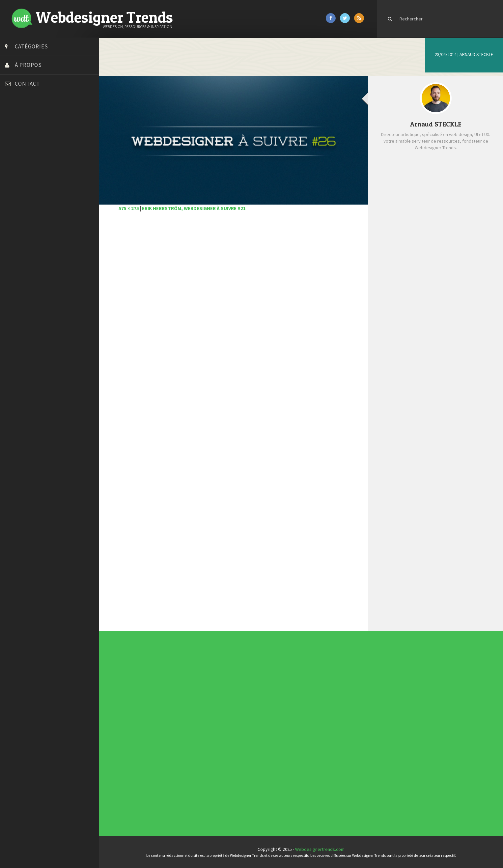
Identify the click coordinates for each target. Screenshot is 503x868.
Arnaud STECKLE (476, 54)
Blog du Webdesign (26, 129)
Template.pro (20, 237)
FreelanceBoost (22, 204)
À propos (28, 65)
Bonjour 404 (18, 138)
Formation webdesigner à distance (41, 195)
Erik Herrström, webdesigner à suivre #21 (194, 208)
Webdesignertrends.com (320, 849)
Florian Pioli (18, 187)
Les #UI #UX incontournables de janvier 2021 (445, 224)
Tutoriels (210, 737)
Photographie (210, 734)
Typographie (210, 738)
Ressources (210, 735)
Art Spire (15, 121)
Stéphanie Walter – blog (30, 228)
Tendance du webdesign (307, 685)
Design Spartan (22, 171)
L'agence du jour (211, 733)
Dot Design (17, 179)
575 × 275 (129, 208)
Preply (13, 220)
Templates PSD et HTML (307, 690)
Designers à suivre (211, 727)
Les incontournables (306, 684)
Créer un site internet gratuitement (41, 154)
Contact (27, 84)
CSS (209, 726)
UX (209, 739)
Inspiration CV (305, 689)
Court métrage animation (31, 146)
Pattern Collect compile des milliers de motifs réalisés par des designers (446, 253)
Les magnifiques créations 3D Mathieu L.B (441, 302)
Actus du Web (210, 722)
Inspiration (210, 730)
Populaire (464, 177)
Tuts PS (14, 253)
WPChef (14, 261)
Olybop (14, 212)
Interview (210, 731)
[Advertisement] (234, 300)
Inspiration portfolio (306, 687)
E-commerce (210, 729)
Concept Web (210, 723)
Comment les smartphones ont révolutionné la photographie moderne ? (443, 279)
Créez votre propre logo (31, 162)
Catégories (31, 46)
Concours (210, 725)
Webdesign (210, 741)
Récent (408, 177)
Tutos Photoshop (23, 245)
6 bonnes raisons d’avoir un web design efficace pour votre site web (445, 202)
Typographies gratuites (307, 686)
